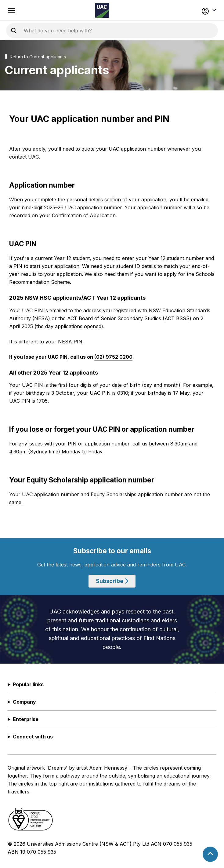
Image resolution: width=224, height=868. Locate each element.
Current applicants (48, 57)
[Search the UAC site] (98, 31)
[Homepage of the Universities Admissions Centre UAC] (102, 10)
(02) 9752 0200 (113, 357)
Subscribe (112, 581)
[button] (196, 10)
